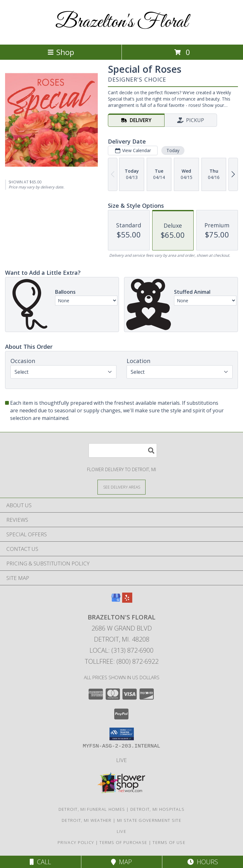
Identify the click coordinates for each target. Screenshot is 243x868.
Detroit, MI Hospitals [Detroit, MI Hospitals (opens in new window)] (157, 809)
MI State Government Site (149, 820)
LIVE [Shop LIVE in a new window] (121, 760)
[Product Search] (123, 450)
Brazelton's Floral (122, 22)
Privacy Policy (76, 842)
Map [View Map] (121, 862)
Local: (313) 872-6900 (121, 650)
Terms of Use (169, 842)
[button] (122, 734)
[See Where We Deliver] (121, 487)
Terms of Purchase (123, 842)
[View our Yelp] (127, 601)
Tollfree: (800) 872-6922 (122, 661)
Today (173, 150)
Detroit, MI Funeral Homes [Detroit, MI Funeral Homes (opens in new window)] (92, 809)
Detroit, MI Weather (87, 820)
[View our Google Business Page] (116, 601)
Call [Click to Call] (40, 862)
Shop (61, 52)
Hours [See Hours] (203, 862)
